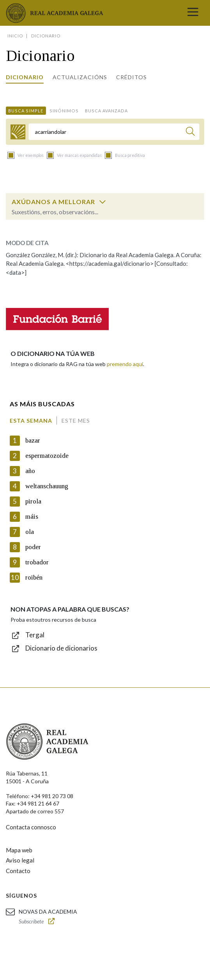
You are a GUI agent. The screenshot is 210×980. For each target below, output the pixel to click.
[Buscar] (190, 133)
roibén (34, 577)
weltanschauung (47, 486)
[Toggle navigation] (193, 13)
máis (32, 517)
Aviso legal (20, 860)
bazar (33, 440)
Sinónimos (64, 111)
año (30, 471)
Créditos (131, 77)
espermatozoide (47, 456)
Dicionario (25, 77)
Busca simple (26, 111)
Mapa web (19, 850)
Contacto (18, 871)
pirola (33, 501)
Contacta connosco (31, 827)
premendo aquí (125, 364)
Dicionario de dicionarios (61, 648)
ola (30, 532)
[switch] (102, 202)
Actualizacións (80, 77)
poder (33, 547)
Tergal (35, 635)
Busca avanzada (106, 111)
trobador (37, 562)
